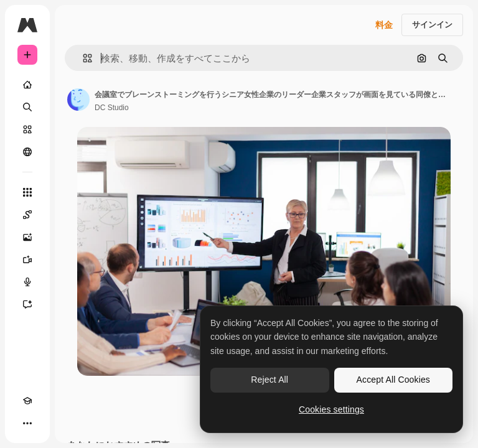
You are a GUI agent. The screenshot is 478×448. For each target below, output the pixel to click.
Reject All (269, 380)
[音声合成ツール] (27, 282)
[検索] (27, 107)
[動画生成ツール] (27, 259)
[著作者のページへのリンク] (78, 100)
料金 (384, 25)
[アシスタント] (27, 304)
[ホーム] (27, 85)
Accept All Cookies (393, 380)
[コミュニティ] (27, 152)
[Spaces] (27, 215)
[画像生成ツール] (27, 237)
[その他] (27, 423)
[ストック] (27, 129)
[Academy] (27, 401)
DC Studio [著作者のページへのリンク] (112, 108)
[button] (82, 58)
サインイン (432, 25)
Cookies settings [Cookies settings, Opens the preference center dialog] (331, 409)
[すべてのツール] (27, 192)
